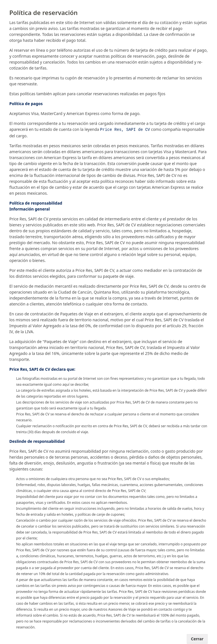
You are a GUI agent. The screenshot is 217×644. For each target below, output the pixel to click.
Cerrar (197, 638)
